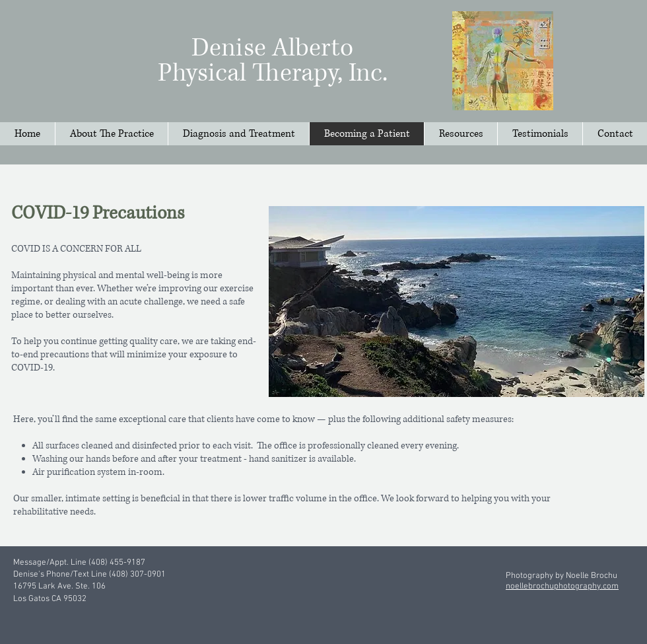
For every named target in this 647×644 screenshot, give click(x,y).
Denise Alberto (272, 48)
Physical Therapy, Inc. (273, 73)
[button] (460, 134)
